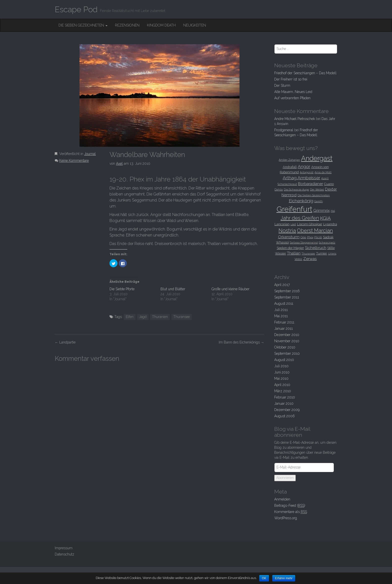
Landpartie (65, 342)
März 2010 (283, 391)
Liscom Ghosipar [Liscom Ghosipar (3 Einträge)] (310, 224)
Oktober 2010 (285, 347)
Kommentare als (291, 512)
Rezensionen (127, 25)
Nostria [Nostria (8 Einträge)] (287, 230)
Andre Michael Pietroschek (295, 119)
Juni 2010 (282, 372)
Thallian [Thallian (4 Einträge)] (294, 253)
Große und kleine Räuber (230, 289)
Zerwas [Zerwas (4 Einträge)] (310, 259)
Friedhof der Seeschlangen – (305, 73)
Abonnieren (285, 478)
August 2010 (284, 360)
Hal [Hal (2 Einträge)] (333, 211)
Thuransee (181, 317)
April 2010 (282, 385)
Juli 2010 (281, 366)
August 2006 (284, 416)
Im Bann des (241, 342)
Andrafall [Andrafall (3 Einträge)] (290, 167)
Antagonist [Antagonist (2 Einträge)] (307, 172)
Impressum (64, 548)
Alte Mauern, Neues (293, 92)
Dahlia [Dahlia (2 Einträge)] (279, 189)
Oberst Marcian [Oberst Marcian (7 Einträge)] (315, 230)
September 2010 (287, 353)
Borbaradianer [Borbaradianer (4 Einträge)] (310, 184)
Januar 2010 (284, 403)
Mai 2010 (281, 378)
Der (282, 85)
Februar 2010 (285, 397)
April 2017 (282, 285)
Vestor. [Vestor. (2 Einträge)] (298, 259)
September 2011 (287, 297)
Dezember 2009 (287, 410)
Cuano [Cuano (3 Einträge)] (329, 184)
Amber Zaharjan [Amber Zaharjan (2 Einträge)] (289, 160)
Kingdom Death (161, 25)
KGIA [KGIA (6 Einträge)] (325, 218)
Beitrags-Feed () (290, 506)
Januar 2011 (283, 328)
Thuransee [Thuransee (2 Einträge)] (308, 253)
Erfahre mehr (284, 578)
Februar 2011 (284, 322)
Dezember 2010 (287, 335)
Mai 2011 (281, 316)
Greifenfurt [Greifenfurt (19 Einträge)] (294, 209)
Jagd (143, 317)
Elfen (130, 317)
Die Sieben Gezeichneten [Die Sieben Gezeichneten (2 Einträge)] (314, 195)
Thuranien (160, 317)
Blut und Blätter (173, 289)
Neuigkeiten (195, 25)
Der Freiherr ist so (291, 79)
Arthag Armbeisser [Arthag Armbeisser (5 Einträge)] (301, 178)
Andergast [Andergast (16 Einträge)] (317, 158)
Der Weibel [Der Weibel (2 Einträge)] (317, 189)
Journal (90, 154)
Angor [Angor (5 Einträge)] (304, 166)
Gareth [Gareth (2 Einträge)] (318, 201)
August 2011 (284, 303)
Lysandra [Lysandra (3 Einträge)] (330, 224)
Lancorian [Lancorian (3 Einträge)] (282, 224)
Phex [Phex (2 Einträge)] (310, 237)
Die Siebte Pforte (122, 289)
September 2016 (287, 291)
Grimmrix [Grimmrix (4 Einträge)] (321, 210)
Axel (119, 163)
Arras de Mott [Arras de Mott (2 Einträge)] (323, 172)
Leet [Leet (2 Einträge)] (293, 224)
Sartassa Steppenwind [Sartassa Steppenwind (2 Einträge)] (304, 242)
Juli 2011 (281, 310)
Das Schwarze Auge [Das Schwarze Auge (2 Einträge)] (296, 189)
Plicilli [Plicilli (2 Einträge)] (318, 237)
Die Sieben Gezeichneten (83, 25)
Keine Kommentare (74, 160)
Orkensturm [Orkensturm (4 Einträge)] (289, 237)
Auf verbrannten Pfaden (292, 98)
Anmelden (282, 499)
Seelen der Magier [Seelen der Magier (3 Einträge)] (290, 248)
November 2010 (287, 341)
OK (264, 578)
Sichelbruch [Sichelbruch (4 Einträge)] (316, 248)
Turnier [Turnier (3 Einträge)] (321, 253)
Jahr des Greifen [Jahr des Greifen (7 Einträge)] (300, 218)
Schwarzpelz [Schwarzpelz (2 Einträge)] (327, 242)
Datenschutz (64, 554)
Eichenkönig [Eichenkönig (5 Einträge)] (301, 201)
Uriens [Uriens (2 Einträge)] (332, 253)
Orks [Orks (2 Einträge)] (303, 237)
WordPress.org (286, 518)
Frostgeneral (284, 130)
